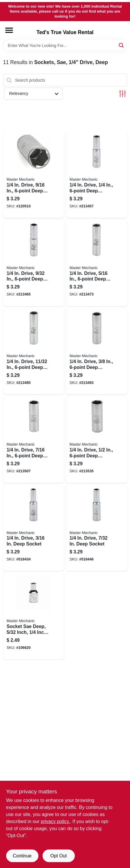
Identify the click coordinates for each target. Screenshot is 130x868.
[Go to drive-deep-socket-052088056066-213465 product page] (34, 263)
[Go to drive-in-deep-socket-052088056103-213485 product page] (34, 351)
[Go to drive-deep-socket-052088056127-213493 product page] (97, 351)
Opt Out (58, 856)
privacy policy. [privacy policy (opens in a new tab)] (55, 821)
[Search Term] (65, 46)
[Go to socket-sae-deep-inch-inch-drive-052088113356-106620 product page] (34, 616)
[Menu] (9, 30)
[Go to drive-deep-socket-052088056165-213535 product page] (97, 440)
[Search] (122, 45)
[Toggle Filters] (123, 94)
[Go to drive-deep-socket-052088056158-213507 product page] (34, 440)
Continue (22, 856)
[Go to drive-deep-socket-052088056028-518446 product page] (97, 528)
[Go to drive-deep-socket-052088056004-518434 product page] (34, 528)
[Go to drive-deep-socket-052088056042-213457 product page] (97, 175)
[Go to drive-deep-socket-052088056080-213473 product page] (97, 263)
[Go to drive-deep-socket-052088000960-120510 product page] (34, 175)
